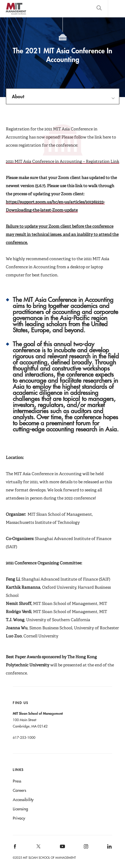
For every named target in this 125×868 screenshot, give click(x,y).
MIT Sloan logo (16, 14)
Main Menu (116, 9)
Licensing (20, 809)
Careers (19, 790)
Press (17, 781)
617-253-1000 (24, 737)
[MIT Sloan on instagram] (85, 848)
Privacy (19, 818)
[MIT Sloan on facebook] (15, 848)
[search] (99, 9)
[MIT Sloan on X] (38, 848)
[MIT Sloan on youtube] (61, 849)
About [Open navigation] (18, 96)
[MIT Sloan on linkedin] (109, 848)
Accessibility (23, 800)
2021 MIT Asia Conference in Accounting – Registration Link (62, 161)
